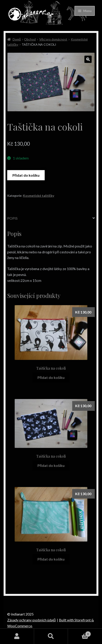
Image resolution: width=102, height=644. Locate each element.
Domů (17, 39)
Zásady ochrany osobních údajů (31, 620)
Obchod (30, 39)
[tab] (51, 218)
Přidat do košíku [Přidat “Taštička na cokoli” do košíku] (51, 377)
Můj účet (17, 636)
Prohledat (51, 636)
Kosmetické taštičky (39, 196)
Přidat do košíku (26, 175)
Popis (12, 218)
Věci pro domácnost (53, 39)
